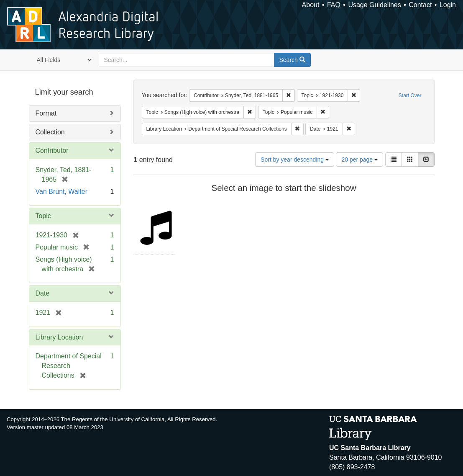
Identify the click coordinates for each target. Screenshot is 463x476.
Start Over (410, 95)
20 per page (359, 160)
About (311, 5)
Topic (43, 216)
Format (46, 113)
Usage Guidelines (374, 5)
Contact (420, 5)
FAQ (334, 5)
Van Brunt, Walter (62, 192)
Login (448, 5)
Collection (50, 132)
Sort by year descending (295, 160)
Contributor (52, 151)
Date (43, 293)
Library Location (59, 337)
